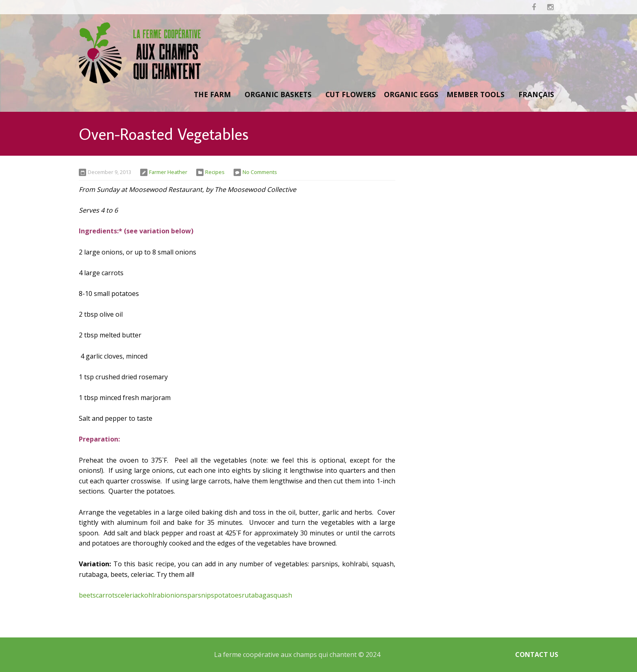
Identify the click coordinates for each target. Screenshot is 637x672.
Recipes (215, 172)
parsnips (201, 595)
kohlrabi (153, 595)
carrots (107, 595)
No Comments (260, 172)
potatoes (228, 595)
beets (87, 595)
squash (281, 595)
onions (177, 595)
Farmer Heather (168, 172)
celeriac (129, 595)
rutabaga (256, 595)
